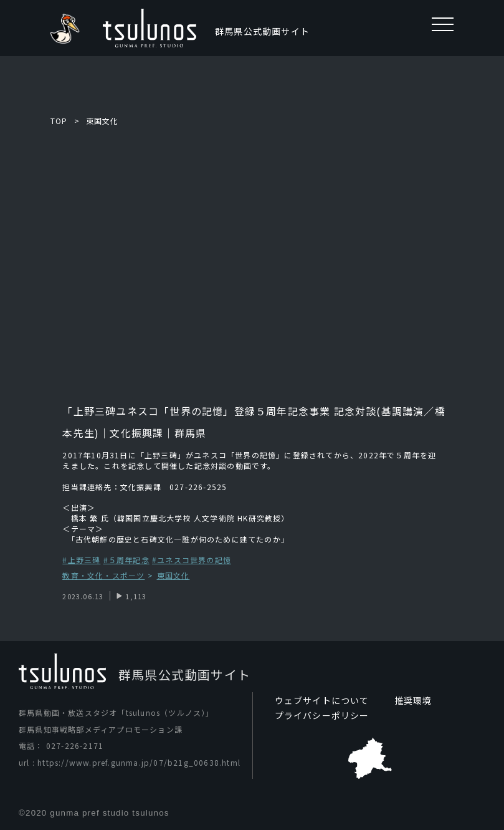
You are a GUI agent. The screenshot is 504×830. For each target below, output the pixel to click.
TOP (59, 121)
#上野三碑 (81, 560)
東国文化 (102, 121)
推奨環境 (413, 700)
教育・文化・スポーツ (103, 576)
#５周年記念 (126, 560)
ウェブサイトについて (322, 700)
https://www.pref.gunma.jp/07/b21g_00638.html (139, 762)
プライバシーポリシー (322, 715)
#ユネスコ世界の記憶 (192, 560)
